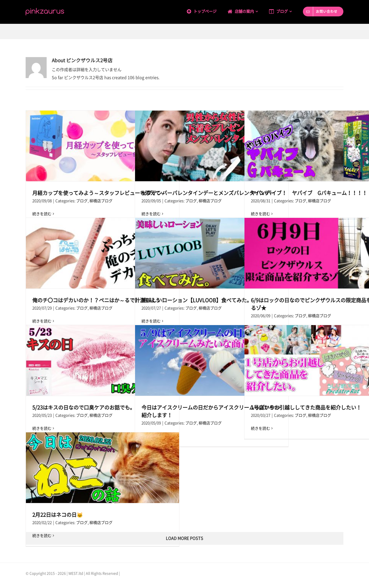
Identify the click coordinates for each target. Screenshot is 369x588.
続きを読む (260, 428)
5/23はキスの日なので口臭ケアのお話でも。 (84, 408)
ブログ (82, 201)
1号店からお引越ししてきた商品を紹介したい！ (306, 408)
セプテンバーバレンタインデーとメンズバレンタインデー (208, 193)
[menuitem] (207, 11)
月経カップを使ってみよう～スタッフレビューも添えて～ (99, 193)
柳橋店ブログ (101, 201)
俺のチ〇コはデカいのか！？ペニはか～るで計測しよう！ (99, 300)
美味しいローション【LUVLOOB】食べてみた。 (197, 300)
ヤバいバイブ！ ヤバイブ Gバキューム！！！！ (309, 193)
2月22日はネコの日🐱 (58, 515)
